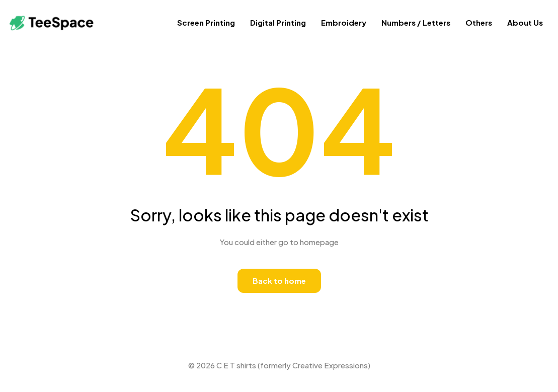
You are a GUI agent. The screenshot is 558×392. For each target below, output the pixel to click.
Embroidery (344, 22)
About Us (525, 22)
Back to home (279, 281)
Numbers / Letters (416, 22)
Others (479, 22)
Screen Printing (206, 22)
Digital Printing (278, 22)
